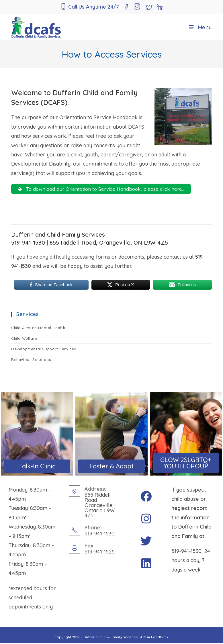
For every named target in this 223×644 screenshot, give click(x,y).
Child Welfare (24, 339)
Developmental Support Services (44, 350)
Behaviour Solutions (31, 361)
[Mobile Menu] (200, 27)
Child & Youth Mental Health (38, 329)
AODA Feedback (154, 638)
